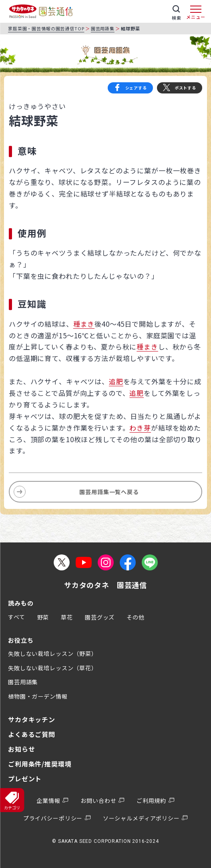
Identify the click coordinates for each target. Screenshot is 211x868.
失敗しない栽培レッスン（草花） (53, 668)
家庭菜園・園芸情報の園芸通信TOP (46, 28)
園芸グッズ (100, 617)
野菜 (43, 617)
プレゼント (25, 779)
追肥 (116, 381)
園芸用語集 (103, 28)
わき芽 (140, 428)
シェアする (136, 88)
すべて (17, 617)
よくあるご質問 (32, 734)
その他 (136, 617)
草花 (67, 617)
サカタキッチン (32, 719)
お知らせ (21, 749)
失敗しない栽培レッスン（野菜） (53, 653)
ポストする (185, 88)
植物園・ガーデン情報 (38, 696)
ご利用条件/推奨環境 (40, 764)
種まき (84, 324)
